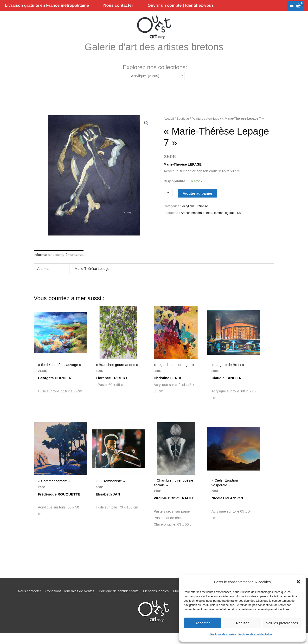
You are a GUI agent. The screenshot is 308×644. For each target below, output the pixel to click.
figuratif (233, 221)
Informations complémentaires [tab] (60, 263)
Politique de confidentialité (255, 634)
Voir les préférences (282, 623)
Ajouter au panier (197, 201)
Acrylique (215, 127)
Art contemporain (193, 221)
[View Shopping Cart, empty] (295, 6)
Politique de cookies (223, 634)
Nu (242, 221)
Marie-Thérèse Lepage (93, 277)
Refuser (242, 623)
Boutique (184, 127)
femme (221, 221)
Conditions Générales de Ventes (65, 602)
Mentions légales (156, 602)
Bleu (211, 221)
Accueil (169, 127)
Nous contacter (23, 602)
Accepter (202, 623)
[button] (298, 582)
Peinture (199, 127)
